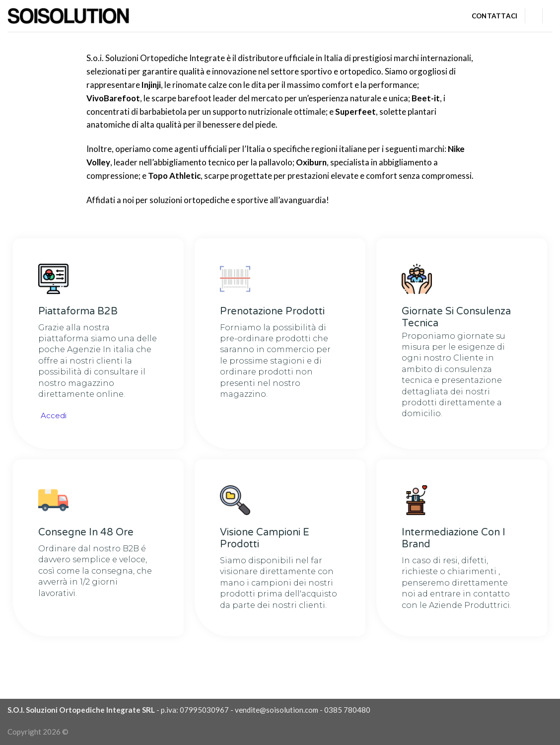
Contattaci (495, 16)
